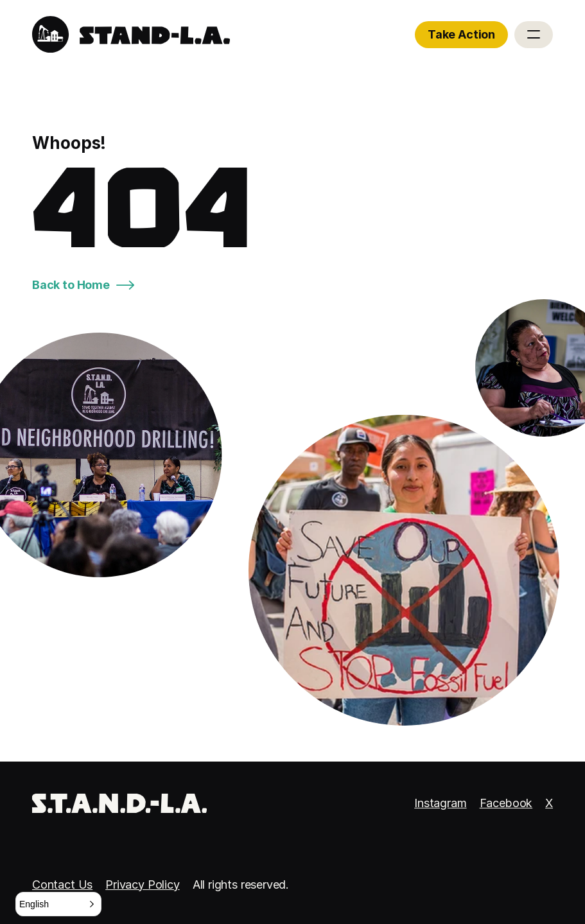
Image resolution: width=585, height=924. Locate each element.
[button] (58, 904)
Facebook (506, 803)
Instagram (440, 803)
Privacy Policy (142, 885)
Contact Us (62, 885)
